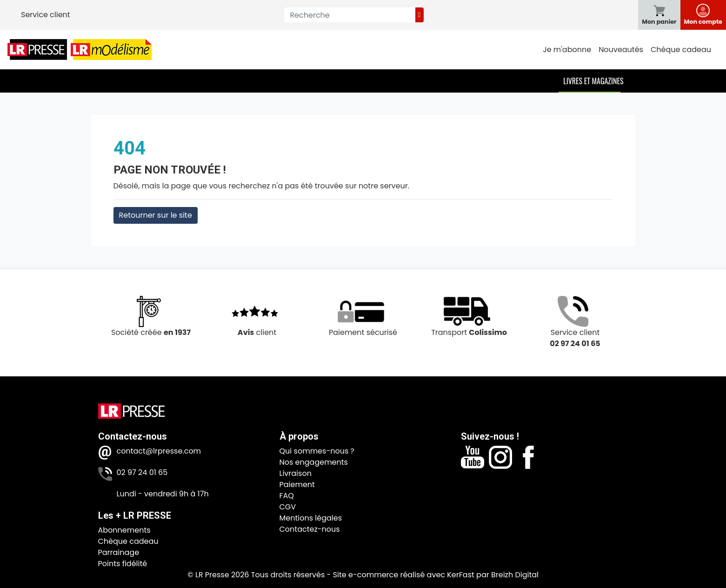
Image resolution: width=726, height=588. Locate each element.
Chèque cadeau (681, 50)
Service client (46, 15)
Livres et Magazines (593, 81)
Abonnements (124, 530)
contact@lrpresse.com (159, 451)
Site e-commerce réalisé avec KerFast (404, 575)
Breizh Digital (515, 575)
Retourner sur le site (156, 215)
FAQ (287, 496)
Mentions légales (311, 518)
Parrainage (119, 552)
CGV (288, 507)
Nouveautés (621, 50)
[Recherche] (350, 15)
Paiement (297, 484)
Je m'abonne (567, 50)
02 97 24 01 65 (142, 472)
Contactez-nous (310, 529)
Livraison (296, 473)
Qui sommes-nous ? (317, 451)
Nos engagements (314, 462)
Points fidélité (123, 564)
